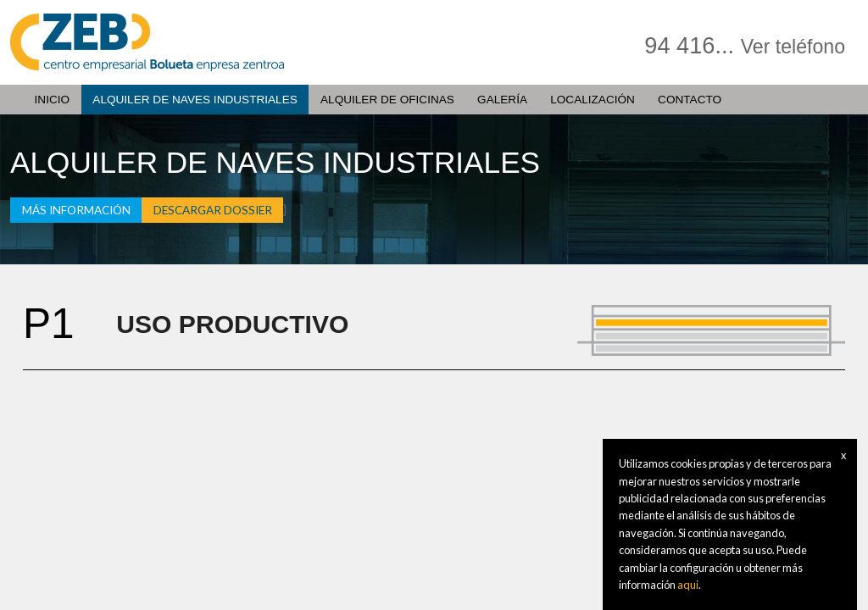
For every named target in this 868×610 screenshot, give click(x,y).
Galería (502, 100)
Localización (593, 100)
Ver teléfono (793, 47)
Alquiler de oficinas (387, 100)
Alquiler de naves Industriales (195, 100)
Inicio (53, 100)
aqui (688, 585)
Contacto (690, 100)
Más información (76, 210)
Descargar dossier (213, 210)
